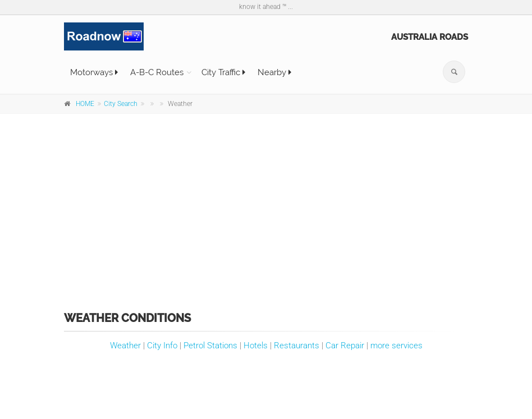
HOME (85, 104)
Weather (125, 346)
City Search (121, 104)
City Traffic (223, 72)
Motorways (94, 72)
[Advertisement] (266, 205)
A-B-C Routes (157, 72)
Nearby (274, 72)
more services (396, 346)
